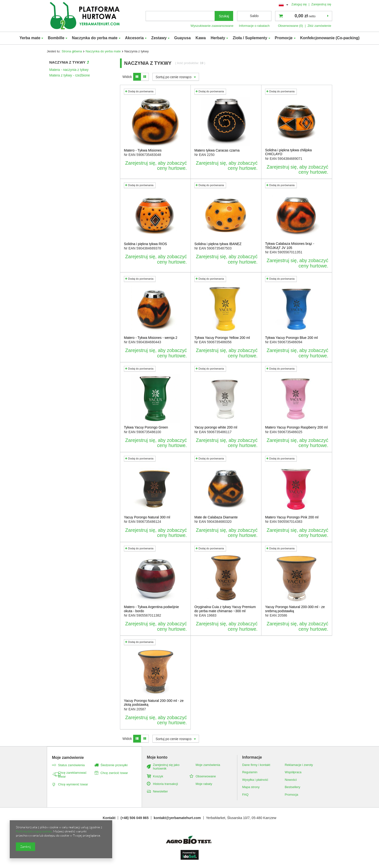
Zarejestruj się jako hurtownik (166, 767)
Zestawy (159, 38)
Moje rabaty (204, 784)
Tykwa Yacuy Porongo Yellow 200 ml (222, 338)
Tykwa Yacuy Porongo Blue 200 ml (291, 338)
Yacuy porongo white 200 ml (216, 427)
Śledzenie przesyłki (114, 765)
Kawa (201, 38)
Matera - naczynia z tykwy (69, 70)
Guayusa (182, 38)
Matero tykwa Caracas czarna (217, 150)
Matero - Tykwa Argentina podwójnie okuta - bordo (151, 609)
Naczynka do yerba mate (95, 38)
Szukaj (224, 16)
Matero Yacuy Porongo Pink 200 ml (292, 517)
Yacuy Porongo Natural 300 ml (147, 517)
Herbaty (218, 38)
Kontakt (109, 818)
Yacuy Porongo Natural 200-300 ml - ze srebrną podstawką (295, 609)
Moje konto (157, 757)
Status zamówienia (71, 765)
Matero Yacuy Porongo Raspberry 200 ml (296, 427)
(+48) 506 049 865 (135, 818)
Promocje (284, 38)
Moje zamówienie (68, 758)
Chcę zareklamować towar (72, 775)
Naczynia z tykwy (67, 62)
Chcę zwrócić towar (114, 773)
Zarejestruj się (321, 4)
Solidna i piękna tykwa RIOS (145, 244)
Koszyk (158, 776)
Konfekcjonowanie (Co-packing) (330, 38)
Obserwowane (206, 776)
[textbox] (180, 16)
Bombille (56, 38)
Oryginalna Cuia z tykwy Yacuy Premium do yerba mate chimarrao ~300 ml (225, 609)
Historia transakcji (165, 784)
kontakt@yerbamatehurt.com (177, 818)
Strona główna (72, 51)
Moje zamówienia (208, 765)
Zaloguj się (300, 4)
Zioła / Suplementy (250, 38)
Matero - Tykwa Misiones (143, 150)
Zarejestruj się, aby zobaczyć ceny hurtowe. (156, 166)
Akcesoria (135, 38)
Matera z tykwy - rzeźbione (70, 75)
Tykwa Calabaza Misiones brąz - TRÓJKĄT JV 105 (290, 246)
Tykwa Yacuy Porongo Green (146, 427)
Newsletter (160, 791)
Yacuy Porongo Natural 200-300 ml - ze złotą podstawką (154, 703)
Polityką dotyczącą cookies (34, 831)
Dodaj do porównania (139, 91)
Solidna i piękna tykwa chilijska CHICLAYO (288, 152)
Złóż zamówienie (319, 26)
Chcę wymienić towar (73, 784)
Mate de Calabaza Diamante (216, 517)
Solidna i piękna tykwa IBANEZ (218, 244)
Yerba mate (30, 38)
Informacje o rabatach (254, 26)
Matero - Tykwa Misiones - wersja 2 (151, 338)
